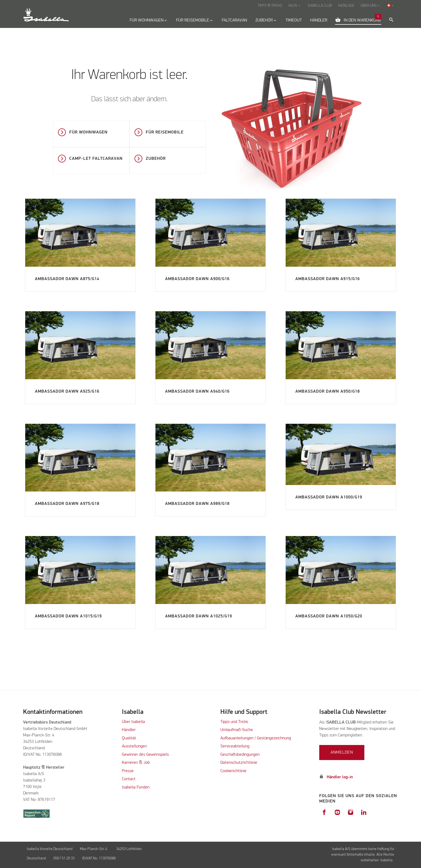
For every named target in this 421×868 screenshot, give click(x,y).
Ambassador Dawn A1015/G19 (68, 616)
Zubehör (156, 159)
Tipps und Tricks (234, 722)
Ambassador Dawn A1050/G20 (329, 616)
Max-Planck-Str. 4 (94, 849)
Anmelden (342, 753)
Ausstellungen (134, 746)
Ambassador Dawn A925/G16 (67, 392)
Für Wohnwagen (88, 132)
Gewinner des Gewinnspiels (145, 755)
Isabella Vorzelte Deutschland (50, 849)
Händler (129, 730)
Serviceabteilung (235, 746)
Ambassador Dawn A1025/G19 (199, 616)
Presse (128, 771)
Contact (129, 779)
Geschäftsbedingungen (240, 755)
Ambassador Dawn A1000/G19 (329, 497)
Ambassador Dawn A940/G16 (197, 392)
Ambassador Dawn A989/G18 (197, 504)
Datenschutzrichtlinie (239, 763)
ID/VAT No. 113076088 (99, 858)
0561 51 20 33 (64, 858)
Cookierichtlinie (233, 771)
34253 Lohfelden (129, 849)
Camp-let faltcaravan (96, 159)
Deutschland (36, 858)
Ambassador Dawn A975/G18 (67, 504)
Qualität (129, 738)
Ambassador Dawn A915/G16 (328, 279)
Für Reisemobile (165, 132)
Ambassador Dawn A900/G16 (197, 279)
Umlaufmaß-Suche (237, 730)
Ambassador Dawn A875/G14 (67, 279)
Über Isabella (133, 722)
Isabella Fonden (136, 787)
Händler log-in (340, 777)
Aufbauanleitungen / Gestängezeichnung (256, 738)
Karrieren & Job (136, 763)
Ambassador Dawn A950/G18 (328, 392)
